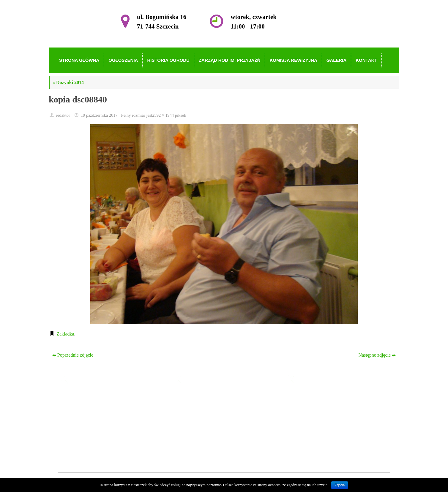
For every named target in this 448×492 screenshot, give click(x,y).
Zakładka (65, 334)
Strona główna (199, 398)
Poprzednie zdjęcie (73, 355)
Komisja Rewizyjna (204, 432)
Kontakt (193, 449)
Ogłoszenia (196, 406)
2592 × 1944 (163, 115)
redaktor (63, 115)
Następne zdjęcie (377, 355)
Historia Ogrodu (201, 415)
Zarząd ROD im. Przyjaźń (210, 423)
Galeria (192, 440)
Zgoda (340, 485)
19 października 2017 (99, 115)
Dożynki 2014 (68, 82)
